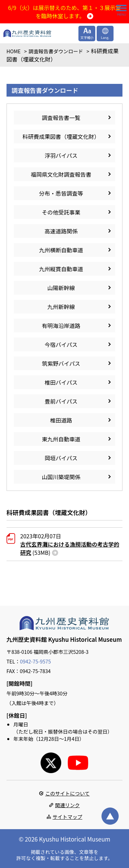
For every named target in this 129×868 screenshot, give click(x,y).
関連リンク (67, 805)
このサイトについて (67, 793)
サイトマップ (67, 817)
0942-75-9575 (35, 661)
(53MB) (70, 548)
